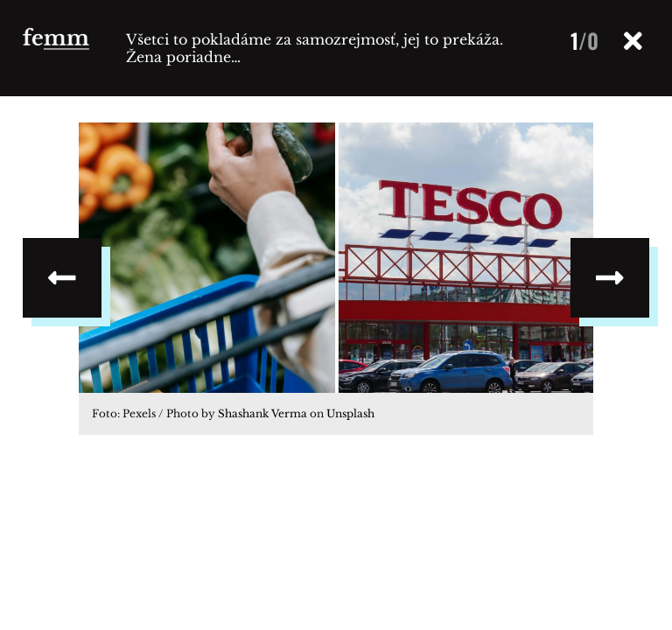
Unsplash (350, 413)
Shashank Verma (262, 413)
